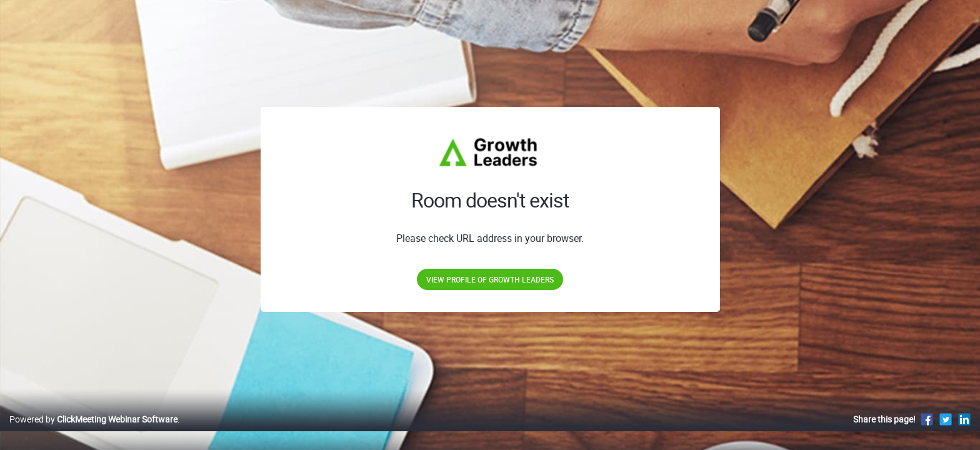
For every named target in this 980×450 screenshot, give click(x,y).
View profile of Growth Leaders (490, 279)
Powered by (93, 432)
